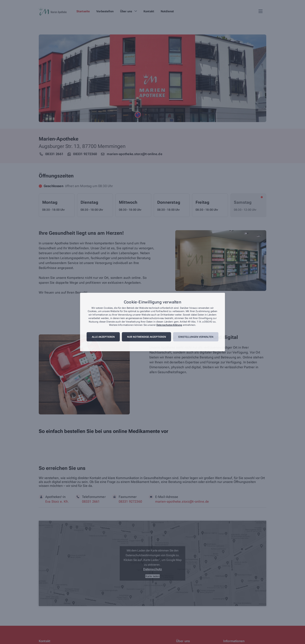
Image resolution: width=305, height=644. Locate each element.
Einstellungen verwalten (196, 337)
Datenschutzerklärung (169, 325)
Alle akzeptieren (103, 337)
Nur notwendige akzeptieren (147, 337)
